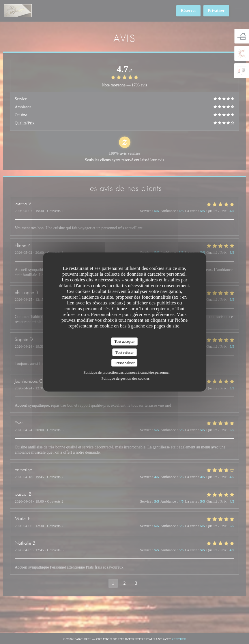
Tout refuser (124, 352)
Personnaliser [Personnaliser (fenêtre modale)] (124, 363)
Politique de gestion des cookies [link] (126, 378)
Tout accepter (124, 341)
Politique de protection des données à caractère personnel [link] (127, 372)
